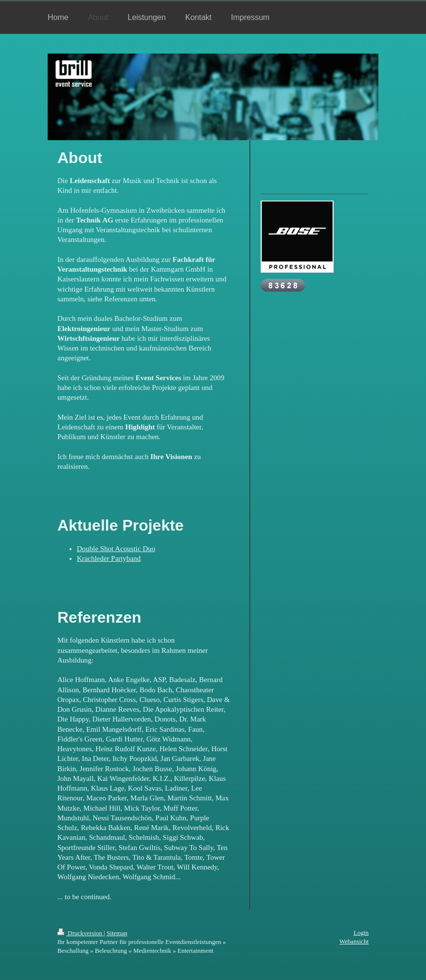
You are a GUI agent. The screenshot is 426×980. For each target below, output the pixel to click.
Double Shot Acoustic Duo (116, 549)
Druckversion (80, 933)
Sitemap (117, 933)
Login (361, 933)
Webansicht (354, 941)
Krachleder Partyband (109, 558)
